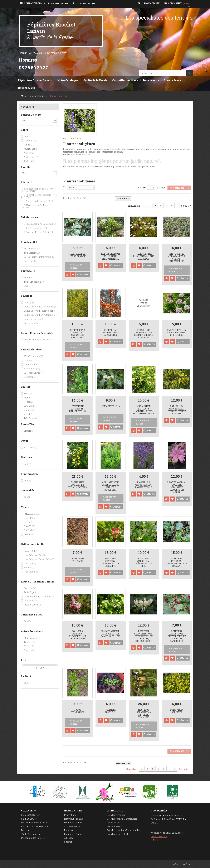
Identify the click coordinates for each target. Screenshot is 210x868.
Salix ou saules (29, 819)
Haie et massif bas (35, 555)
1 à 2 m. (29, 522)
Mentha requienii (111, 711)
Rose (28, 394)
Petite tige (30, 592)
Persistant (31, 323)
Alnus (28, 145)
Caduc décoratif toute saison (40, 311)
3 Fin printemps (34, 356)
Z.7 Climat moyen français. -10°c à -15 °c (39, 196)
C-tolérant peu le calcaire (39, 232)
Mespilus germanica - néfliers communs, (144, 714)
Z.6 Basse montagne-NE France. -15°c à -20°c (38, 190)
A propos (69, 838)
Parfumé (30, 447)
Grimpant (30, 563)
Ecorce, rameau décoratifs (39, 340)
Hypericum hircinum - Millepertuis (77, 409)
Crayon (29, 650)
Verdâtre (30, 406)
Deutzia (25, 830)
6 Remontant (32, 365)
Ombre (28, 286)
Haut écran (31, 572)
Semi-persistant (33, 319)
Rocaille (30, 588)
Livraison (69, 830)
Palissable (30, 601)
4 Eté (28, 360)
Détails (66, 169)
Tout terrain (32, 253)
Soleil (29, 278)
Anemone (30, 153)
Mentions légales (73, 834)
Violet (28, 414)
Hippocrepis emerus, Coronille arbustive (77, 334)
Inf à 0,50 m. (32, 514)
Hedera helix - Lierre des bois (77, 255)
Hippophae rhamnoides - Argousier (111, 333)
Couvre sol (31, 551)
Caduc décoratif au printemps (40, 307)
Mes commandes (116, 815)
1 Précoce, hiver (33, 373)
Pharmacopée (32, 638)
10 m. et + (30, 534)
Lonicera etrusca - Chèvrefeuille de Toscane (177, 562)
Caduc (29, 303)
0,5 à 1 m (30, 518)
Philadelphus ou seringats (35, 823)
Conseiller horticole (125, 80)
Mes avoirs (113, 823)
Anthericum (31, 157)
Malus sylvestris (77, 711)
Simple (29, 431)
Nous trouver (26, 88)
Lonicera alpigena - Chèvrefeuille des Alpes (111, 562)
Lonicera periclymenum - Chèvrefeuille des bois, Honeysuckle (144, 636)
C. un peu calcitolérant (37, 228)
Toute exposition (34, 282)
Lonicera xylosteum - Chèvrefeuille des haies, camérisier (177, 636)
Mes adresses (114, 826)
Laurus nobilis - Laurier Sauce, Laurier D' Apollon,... (111, 486)
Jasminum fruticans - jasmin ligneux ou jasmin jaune (144, 410)
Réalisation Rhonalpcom (182, 864)
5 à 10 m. (30, 530)
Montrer (142, 187)
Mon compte (115, 811)
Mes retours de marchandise (122, 819)
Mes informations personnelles (124, 830)
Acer (27, 136)
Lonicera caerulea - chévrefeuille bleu (144, 562)
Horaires (28, 60)
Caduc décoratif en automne (40, 315)
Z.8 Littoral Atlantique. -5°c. (39, 201)
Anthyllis (30, 161)
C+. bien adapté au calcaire (40, 224)
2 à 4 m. (29, 526)
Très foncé (31, 418)
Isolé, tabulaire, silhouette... (39, 596)
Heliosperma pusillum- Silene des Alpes (144, 256)
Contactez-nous (72, 826)
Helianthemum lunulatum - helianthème (111, 256)
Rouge (28, 402)
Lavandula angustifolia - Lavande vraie (144, 485)
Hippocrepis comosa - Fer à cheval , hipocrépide (177, 258)
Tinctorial (30, 642)
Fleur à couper (32, 605)
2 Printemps (32, 369)
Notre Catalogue (68, 80)
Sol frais (30, 261)
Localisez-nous (159, 836)
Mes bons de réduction (119, 834)
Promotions (70, 815)
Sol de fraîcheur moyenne (39, 257)
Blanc (29, 398)
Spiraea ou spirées (31, 815)
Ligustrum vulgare (77, 560)
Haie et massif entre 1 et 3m (39, 559)
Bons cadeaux (173, 80)
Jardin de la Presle (95, 80)
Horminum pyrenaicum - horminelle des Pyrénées (144, 334)
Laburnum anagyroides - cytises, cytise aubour (177, 410)
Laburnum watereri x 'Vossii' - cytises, (77, 485)
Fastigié (29, 568)
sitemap (68, 842)
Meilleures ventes (73, 823)
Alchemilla (31, 141)
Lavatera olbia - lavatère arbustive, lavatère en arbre (177, 487)
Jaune (29, 410)
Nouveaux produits (74, 819)
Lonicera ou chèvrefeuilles (35, 826)
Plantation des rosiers (33, 838)
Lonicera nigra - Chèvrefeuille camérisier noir (111, 634)
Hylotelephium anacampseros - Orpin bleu (177, 333)
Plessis (29, 646)
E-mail (154, 840)
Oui (27, 464)
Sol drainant (32, 249)
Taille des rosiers (30, 834)
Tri (65, 187)
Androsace (31, 149)
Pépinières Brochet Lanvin (51, 31)
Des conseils (151, 80)
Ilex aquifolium (111, 406)
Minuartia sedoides (177, 711)
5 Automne (31, 377)
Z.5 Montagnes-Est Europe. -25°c (36, 206)
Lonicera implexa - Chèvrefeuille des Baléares (77, 635)
